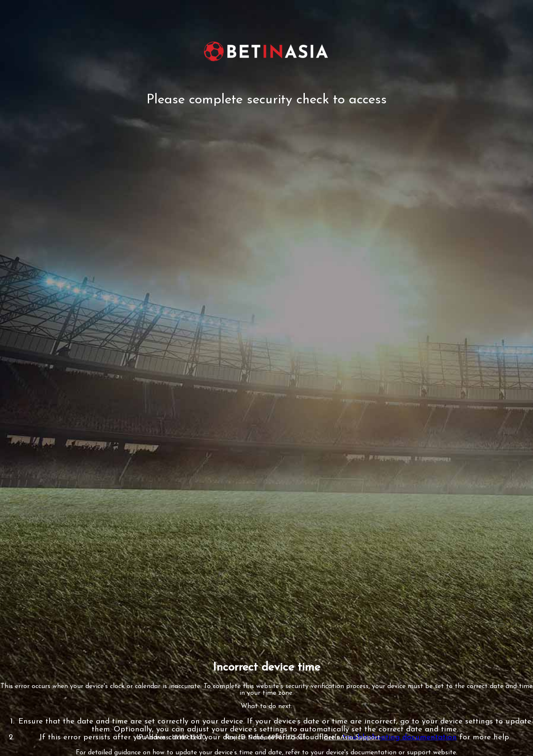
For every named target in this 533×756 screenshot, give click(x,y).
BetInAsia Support (352, 738)
